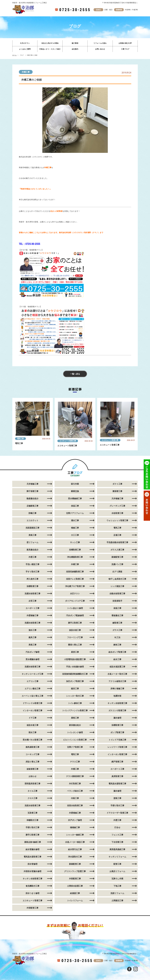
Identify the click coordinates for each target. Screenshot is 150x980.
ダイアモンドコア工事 (75, 601)
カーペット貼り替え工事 (33, 696)
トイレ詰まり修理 (75, 608)
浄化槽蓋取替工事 (75, 557)
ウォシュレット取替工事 (117, 520)
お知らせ (33, 776)
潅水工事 (33, 630)
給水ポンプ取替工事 (117, 652)
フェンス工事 (117, 835)
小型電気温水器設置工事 (75, 659)
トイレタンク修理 (75, 732)
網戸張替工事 (117, 762)
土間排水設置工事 (75, 886)
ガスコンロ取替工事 (117, 710)
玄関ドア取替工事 (75, 747)
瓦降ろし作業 (117, 879)
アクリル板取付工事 (117, 681)
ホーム (14, 55)
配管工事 (117, 864)
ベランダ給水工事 (75, 791)
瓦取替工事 (33, 813)
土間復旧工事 (117, 901)
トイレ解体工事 (75, 703)
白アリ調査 (117, 572)
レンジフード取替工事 (117, 747)
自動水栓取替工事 (117, 594)
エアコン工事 (33, 681)
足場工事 (117, 535)
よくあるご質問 (25, 49)
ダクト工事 (117, 484)
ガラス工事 (117, 630)
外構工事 (26, 72)
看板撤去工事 (117, 615)
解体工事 (117, 645)
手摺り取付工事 (117, 806)
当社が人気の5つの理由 (50, 43)
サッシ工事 (75, 542)
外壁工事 (33, 557)
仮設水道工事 (75, 630)
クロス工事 (33, 798)
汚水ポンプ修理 (33, 652)
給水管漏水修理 (33, 849)
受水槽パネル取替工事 (33, 740)
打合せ (117, 827)
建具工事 (33, 637)
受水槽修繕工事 (75, 499)
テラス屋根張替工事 (75, 776)
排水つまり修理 (33, 893)
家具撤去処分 (33, 550)
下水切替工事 (117, 842)
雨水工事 (33, 732)
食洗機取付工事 (33, 886)
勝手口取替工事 (75, 623)
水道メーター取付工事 (117, 674)
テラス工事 (75, 762)
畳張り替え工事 (75, 645)
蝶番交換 (75, 491)
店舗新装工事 (33, 506)
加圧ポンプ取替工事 (75, 681)
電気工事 (20, 439)
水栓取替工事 (117, 513)
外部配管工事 (75, 879)
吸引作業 (75, 484)
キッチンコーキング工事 (33, 674)
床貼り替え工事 (33, 762)
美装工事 (33, 535)
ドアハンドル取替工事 (33, 703)
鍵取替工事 (117, 623)
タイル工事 (33, 791)
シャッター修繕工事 (75, 835)
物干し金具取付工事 (117, 579)
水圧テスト (75, 594)
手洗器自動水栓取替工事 (117, 542)
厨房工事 (75, 652)
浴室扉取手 (117, 601)
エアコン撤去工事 (33, 689)
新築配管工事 (117, 557)
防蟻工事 (33, 513)
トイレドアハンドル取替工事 (75, 710)
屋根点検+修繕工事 (33, 842)
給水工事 (117, 659)
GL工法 (117, 637)
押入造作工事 (33, 579)
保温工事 (75, 506)
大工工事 (75, 535)
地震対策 (117, 696)
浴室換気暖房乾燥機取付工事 (75, 674)
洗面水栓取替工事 (33, 806)
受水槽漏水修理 (33, 659)
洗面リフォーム (117, 893)
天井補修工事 (33, 484)
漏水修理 (117, 718)
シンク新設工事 (117, 586)
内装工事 (75, 798)
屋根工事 (75, 718)
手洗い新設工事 (33, 564)
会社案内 (75, 49)
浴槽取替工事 (75, 550)
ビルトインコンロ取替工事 (75, 740)
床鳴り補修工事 (117, 689)
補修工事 (75, 528)
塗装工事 (117, 798)
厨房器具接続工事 (117, 849)
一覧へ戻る (75, 374)
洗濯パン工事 (117, 564)
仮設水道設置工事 (117, 667)
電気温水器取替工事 (117, 784)
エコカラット (33, 520)
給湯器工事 (75, 893)
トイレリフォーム (75, 901)
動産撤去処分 (33, 499)
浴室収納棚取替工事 (75, 572)
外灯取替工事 (75, 784)
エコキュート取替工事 (68, 441)
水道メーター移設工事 (75, 842)
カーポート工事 (33, 608)
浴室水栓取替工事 (75, 806)
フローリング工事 (75, 637)
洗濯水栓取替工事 (33, 594)
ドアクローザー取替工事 (117, 813)
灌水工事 (75, 520)
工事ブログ (125, 49)
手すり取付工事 (33, 572)
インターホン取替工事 (33, 710)
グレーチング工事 (117, 506)
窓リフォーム (33, 542)
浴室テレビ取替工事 (75, 579)
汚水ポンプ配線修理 (75, 615)
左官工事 (33, 601)
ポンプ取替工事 (117, 732)
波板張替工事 (33, 769)
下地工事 (117, 886)
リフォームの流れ (100, 43)
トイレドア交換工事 (117, 740)
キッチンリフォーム (117, 857)
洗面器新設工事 (33, 528)
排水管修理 (33, 864)
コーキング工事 (33, 754)
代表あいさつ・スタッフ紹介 (50, 49)
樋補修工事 (75, 827)
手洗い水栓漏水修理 (75, 667)
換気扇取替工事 (33, 747)
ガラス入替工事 (117, 550)
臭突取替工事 (117, 776)
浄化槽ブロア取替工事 (75, 586)
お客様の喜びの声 (125, 43)
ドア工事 (33, 718)
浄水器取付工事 (75, 857)
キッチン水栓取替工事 (117, 703)
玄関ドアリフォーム (75, 513)
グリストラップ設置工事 (75, 871)
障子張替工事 (33, 491)
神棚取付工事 (33, 820)
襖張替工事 (117, 491)
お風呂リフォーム (117, 871)
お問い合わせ (100, 49)
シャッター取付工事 (75, 696)
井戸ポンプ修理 (75, 820)
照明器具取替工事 (33, 784)
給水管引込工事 (75, 849)
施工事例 (75, 43)
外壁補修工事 (33, 615)
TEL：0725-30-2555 (29, 244)
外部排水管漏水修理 (33, 871)
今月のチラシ (25, 43)
